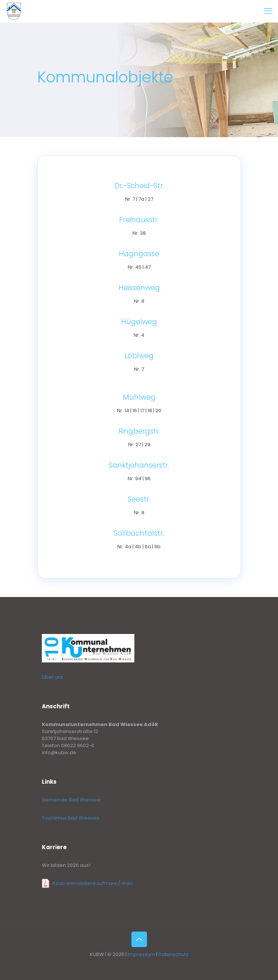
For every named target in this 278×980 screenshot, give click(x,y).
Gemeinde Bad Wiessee (71, 800)
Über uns (53, 677)
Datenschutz (173, 954)
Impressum (141, 954)
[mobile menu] (268, 11)
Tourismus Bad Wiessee (71, 818)
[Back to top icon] (139, 939)
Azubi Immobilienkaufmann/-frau (92, 883)
